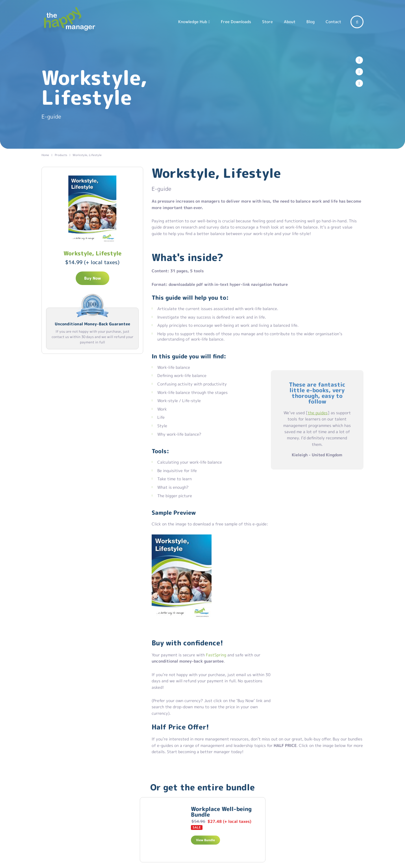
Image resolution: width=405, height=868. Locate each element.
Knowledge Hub (193, 22)
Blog (311, 22)
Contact (333, 22)
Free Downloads (236, 22)
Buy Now (92, 278)
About (290, 22)
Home (45, 155)
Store (267, 22)
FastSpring (216, 655)
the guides (318, 413)
